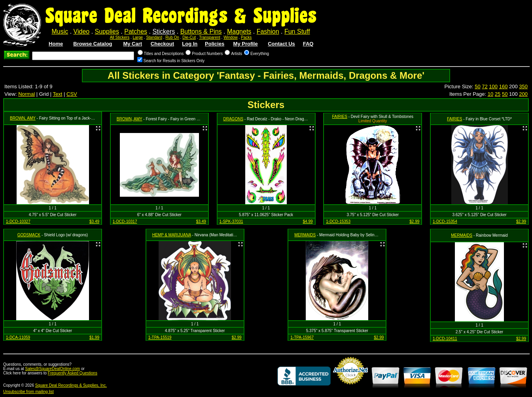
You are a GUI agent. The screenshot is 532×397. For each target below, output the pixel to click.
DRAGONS (234, 119)
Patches (136, 31)
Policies (215, 44)
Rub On (172, 37)
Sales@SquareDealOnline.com (53, 369)
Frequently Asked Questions (73, 373)
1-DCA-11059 (18, 337)
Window (231, 37)
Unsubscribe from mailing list (28, 392)
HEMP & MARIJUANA (172, 235)
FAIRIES (340, 117)
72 (485, 86)
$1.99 (94, 337)
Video (82, 31)
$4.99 (308, 221)
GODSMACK (29, 235)
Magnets (239, 31)
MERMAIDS (305, 235)
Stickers (164, 31)
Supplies (107, 31)
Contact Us (281, 44)
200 (523, 94)
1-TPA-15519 (160, 337)
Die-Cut (189, 37)
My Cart (133, 44)
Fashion (268, 31)
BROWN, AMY (23, 118)
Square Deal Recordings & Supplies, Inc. (71, 385)
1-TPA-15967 (302, 337)
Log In (190, 44)
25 (498, 94)
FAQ (308, 44)
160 (504, 86)
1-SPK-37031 (231, 221)
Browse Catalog (93, 44)
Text (58, 94)
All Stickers (120, 37)
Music (60, 31)
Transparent (210, 37)
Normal (27, 94)
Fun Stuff (297, 31)
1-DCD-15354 (445, 221)
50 (477, 86)
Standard (154, 37)
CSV (72, 94)
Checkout (162, 44)
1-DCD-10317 (125, 221)
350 (523, 86)
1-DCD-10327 (18, 221)
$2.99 (414, 221)
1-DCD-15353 (338, 221)
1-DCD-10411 (445, 339)
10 (490, 94)
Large (138, 37)
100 (493, 86)
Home (56, 44)
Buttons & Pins (201, 31)
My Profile (246, 44)
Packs (246, 37)
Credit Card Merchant (350, 388)
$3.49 (94, 221)
